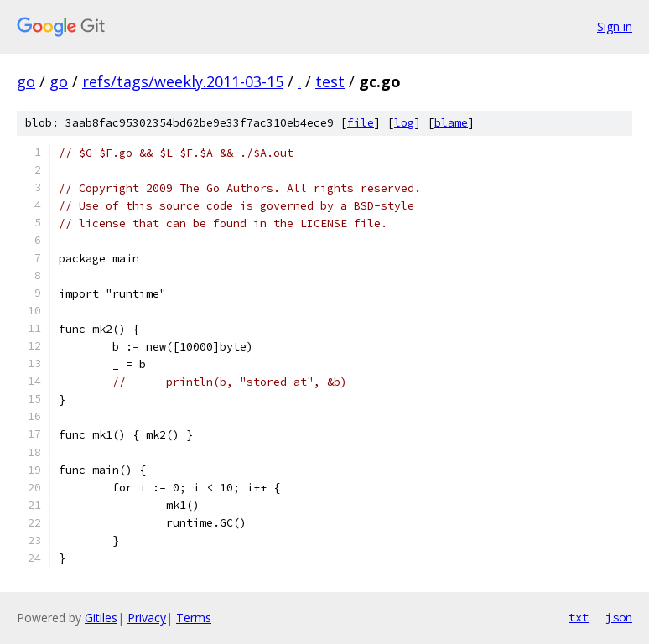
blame (451, 123)
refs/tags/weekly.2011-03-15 (183, 81)
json (619, 617)
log (404, 123)
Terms (194, 618)
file (361, 123)
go (26, 81)
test (330, 81)
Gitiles (101, 618)
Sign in (615, 26)
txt (579, 617)
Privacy (147, 618)
